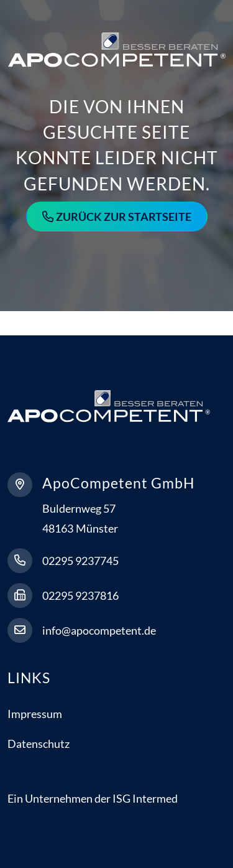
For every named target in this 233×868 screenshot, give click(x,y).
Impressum (35, 714)
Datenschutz (39, 744)
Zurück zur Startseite (124, 217)
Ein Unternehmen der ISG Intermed (93, 798)
